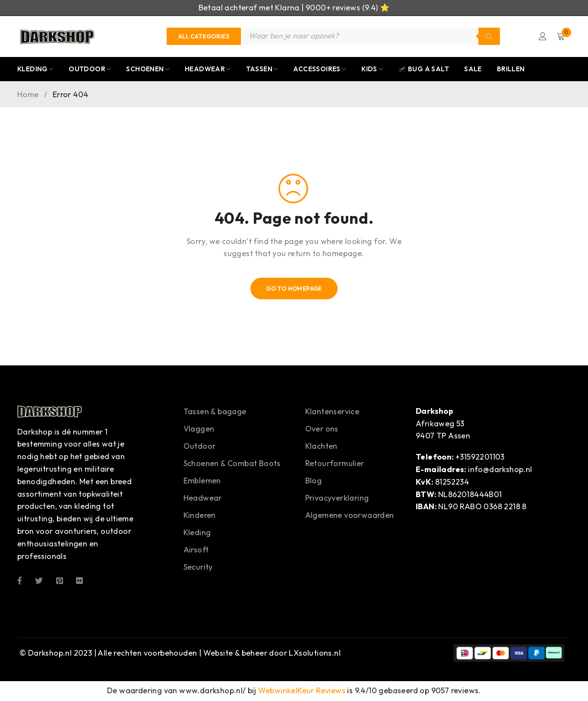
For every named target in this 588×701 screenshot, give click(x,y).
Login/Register (542, 37)
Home (28, 95)
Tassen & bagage (215, 412)
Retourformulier (335, 464)
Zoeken (489, 37)
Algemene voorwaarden (350, 516)
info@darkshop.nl (500, 470)
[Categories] (204, 37)
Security (198, 568)
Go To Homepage (294, 289)
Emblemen (202, 481)
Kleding (197, 533)
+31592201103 (480, 458)
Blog (314, 481)
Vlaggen (199, 430)
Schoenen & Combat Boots (232, 464)
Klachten (321, 447)
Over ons (322, 430)
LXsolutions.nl (315, 654)
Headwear (203, 499)
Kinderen (200, 516)
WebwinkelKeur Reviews (302, 691)
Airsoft (196, 550)
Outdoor (200, 447)
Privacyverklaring (337, 499)
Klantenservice (332, 412)
